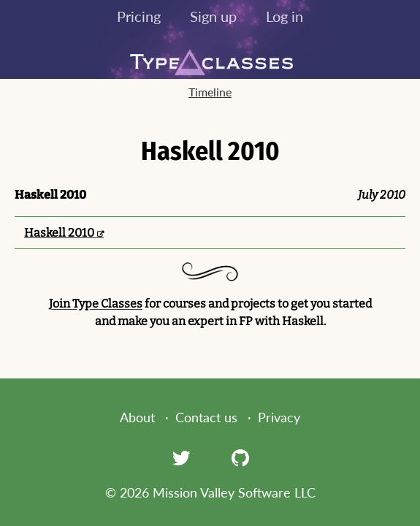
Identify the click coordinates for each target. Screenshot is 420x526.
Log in (285, 16)
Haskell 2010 (59, 233)
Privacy (279, 417)
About (137, 417)
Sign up (213, 16)
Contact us (206, 417)
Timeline (210, 92)
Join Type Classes (96, 304)
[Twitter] (181, 457)
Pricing (139, 16)
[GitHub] (240, 457)
